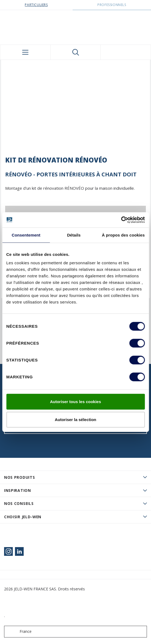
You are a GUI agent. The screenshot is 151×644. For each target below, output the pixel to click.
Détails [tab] (74, 235)
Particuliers (36, 5)
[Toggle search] (76, 52)
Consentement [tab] (26, 235)
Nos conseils (19, 503)
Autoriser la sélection (75, 419)
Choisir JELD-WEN (23, 517)
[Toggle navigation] (25, 52)
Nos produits (19, 477)
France (19, 632)
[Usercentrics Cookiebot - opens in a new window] (121, 220)
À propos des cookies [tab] (123, 235)
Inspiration (18, 490)
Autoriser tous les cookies (76, 402)
